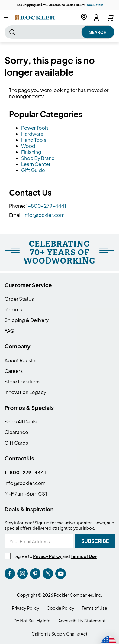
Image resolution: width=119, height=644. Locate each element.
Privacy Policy (25, 608)
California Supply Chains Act (59, 634)
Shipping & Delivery (27, 320)
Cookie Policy (61, 608)
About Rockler (21, 360)
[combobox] (59, 32)
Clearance (16, 432)
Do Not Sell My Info (32, 621)
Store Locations (23, 382)
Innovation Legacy (25, 392)
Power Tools (35, 128)
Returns (13, 309)
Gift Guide (33, 170)
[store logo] (35, 17)
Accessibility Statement (82, 621)
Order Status (19, 299)
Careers (14, 371)
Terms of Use (95, 608)
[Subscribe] (95, 541)
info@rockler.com (44, 215)
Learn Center (36, 164)
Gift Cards (16, 443)
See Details (95, 5)
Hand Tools (34, 140)
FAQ (10, 331)
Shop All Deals (21, 422)
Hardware (32, 134)
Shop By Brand (38, 158)
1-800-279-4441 (46, 206)
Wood (28, 146)
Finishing (31, 152)
